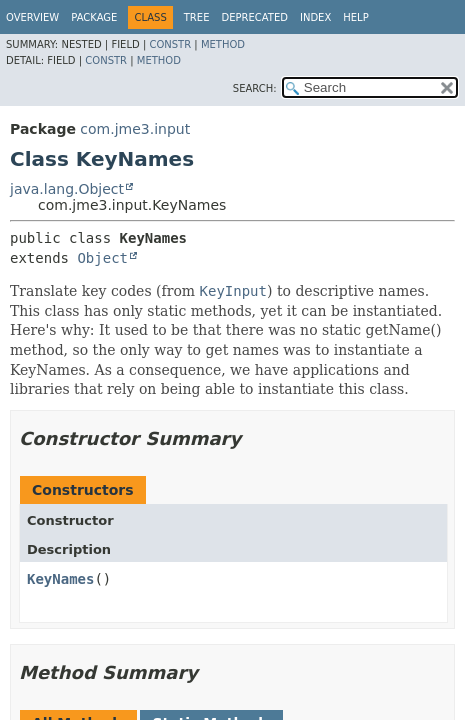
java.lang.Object (67, 189)
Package (94, 17)
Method (223, 44)
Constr (170, 44)
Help (355, 17)
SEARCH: (255, 88)
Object (102, 258)
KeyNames (60, 579)
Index (315, 17)
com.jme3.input (135, 129)
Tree (197, 17)
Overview (32, 17)
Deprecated (254, 17)
